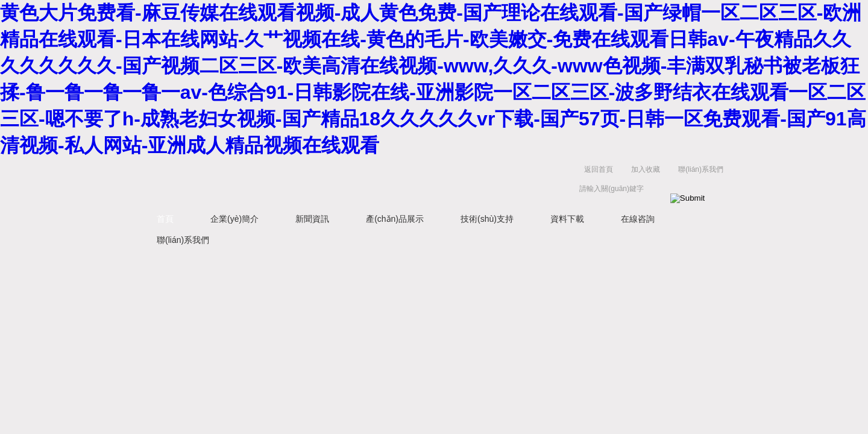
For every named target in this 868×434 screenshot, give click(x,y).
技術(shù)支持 (487, 219)
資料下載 (567, 219)
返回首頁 (599, 169)
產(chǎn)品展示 (395, 219)
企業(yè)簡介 (234, 219)
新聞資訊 (312, 219)
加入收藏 (646, 169)
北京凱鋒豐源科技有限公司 (325, 182)
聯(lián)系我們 (701, 169)
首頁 (165, 219)
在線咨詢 (638, 219)
